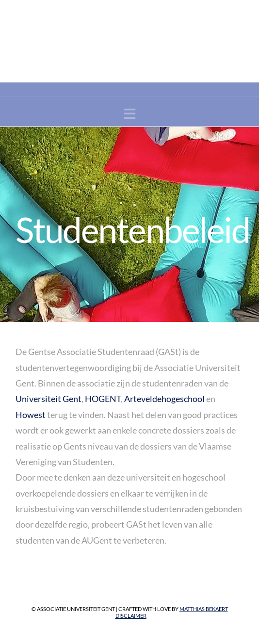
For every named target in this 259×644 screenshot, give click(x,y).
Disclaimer (131, 616)
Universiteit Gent (49, 399)
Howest (31, 415)
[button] (130, 114)
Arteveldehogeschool (164, 399)
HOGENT (103, 399)
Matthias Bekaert (204, 609)
